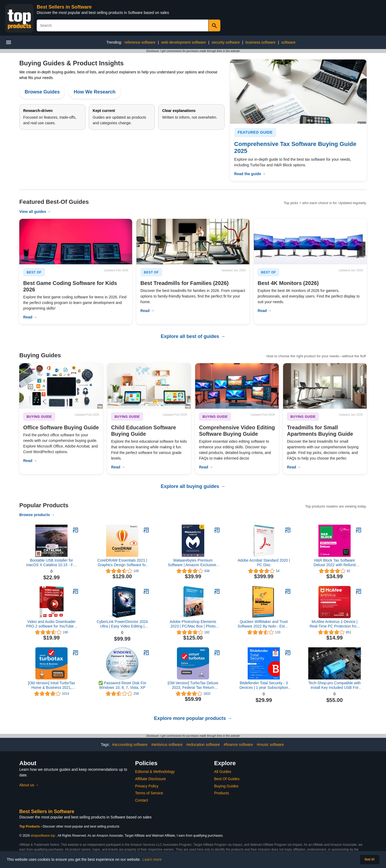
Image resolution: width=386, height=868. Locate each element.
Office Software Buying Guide (61, 427)
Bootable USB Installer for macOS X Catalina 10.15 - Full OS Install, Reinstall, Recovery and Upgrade (51, 563)
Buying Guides (226, 786)
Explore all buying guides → (193, 486)
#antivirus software (167, 745)
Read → (30, 317)
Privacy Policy (147, 786)
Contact (142, 800)
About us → (29, 785)
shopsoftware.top (43, 836)
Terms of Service (149, 793)
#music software (270, 745)
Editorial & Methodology (155, 772)
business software (261, 42)
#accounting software (130, 745)
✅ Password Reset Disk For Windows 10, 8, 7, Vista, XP (122, 685)
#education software (203, 745)
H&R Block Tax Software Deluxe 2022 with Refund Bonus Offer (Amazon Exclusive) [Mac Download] (335, 563)
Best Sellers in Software (64, 7)
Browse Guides (42, 92)
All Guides (223, 772)
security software (226, 42)
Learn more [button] (152, 859)
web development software (184, 42)
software (288, 42)
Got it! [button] (370, 859)
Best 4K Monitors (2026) (288, 283)
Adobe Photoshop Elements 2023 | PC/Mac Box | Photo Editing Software (193, 624)
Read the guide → (250, 174)
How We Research (95, 92)
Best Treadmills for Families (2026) (185, 283)
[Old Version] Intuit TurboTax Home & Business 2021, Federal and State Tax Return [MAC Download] (52, 685)
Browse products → (37, 515)
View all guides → (35, 212)
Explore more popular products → (193, 718)
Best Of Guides (227, 779)
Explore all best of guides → (193, 336)
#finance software (238, 745)
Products (222, 793)
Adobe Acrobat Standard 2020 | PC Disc (264, 563)
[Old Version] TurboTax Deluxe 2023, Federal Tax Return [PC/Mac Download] (193, 685)
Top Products (30, 826)
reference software (140, 42)
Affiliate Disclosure (151, 779)
